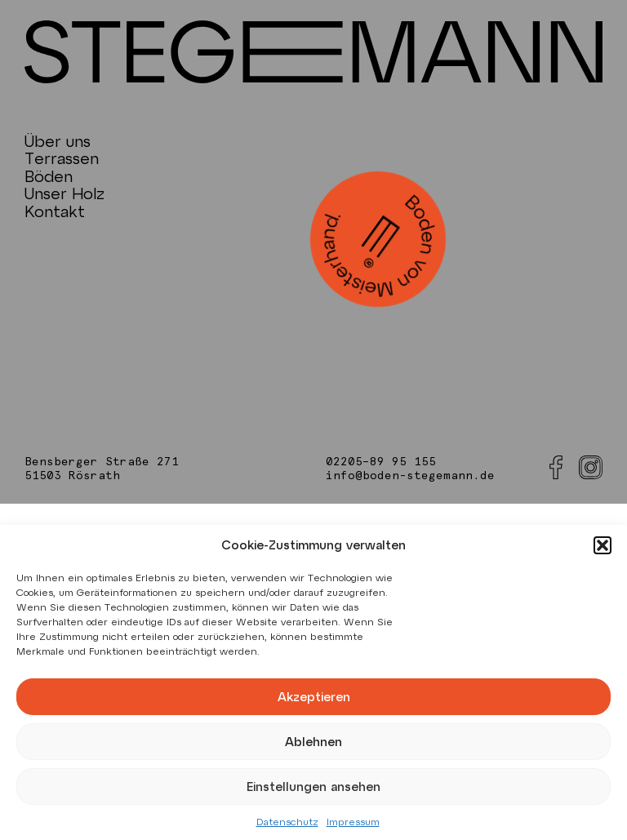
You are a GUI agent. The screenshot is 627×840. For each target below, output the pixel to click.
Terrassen (62, 158)
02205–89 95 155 (381, 462)
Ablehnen (313, 741)
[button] (603, 545)
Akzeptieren (314, 696)
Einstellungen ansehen (313, 786)
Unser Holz (64, 193)
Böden (49, 176)
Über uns (58, 141)
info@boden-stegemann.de (410, 476)
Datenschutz (287, 821)
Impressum (353, 821)
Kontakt (55, 211)
